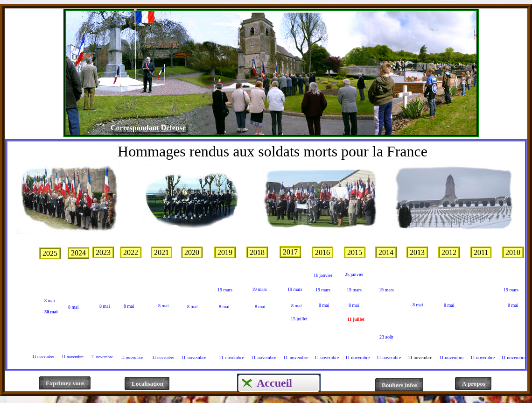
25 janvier (354, 274)
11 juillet (356, 319)
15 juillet (299, 319)
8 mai (50, 300)
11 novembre (43, 356)
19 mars (259, 289)
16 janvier (323, 275)
